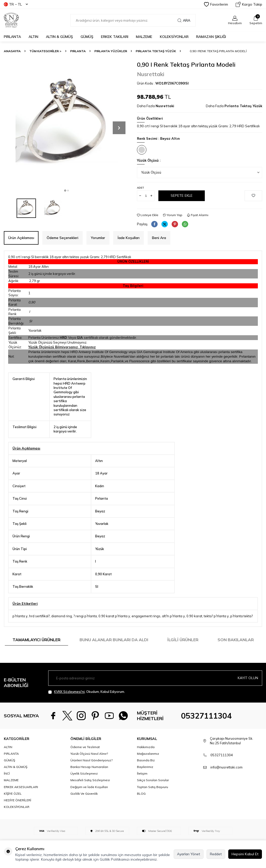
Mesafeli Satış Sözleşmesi (90, 780)
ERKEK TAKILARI (115, 37)
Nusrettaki (151, 74)
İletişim (142, 773)
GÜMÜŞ (87, 37)
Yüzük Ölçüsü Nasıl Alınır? (89, 754)
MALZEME (144, 37)
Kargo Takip (249, 4)
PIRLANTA (12, 37)
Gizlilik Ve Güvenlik (84, 794)
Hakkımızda (146, 747)
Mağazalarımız (148, 754)
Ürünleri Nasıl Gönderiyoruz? (91, 760)
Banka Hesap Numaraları (89, 767)
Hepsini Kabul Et (245, 854)
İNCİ (7, 773)
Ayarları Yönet (189, 854)
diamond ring (62, 616)
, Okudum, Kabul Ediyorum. (87, 692)
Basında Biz (146, 760)
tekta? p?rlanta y (216, 616)
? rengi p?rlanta (85, 616)
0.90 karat (194, 616)
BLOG (141, 794)
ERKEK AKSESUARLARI (21, 787)
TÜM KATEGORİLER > (45, 51)
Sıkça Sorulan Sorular (153, 780)
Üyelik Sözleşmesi (84, 773)
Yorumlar (98, 238)
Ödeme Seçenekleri (62, 238)
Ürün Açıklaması (21, 238)
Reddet (216, 854)
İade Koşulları (129, 238)
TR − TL (16, 4)
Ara (184, 20)
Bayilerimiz (145, 767)
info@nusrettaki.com (226, 767)
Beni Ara (159, 238)
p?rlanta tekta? (242, 616)
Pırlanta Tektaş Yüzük (156, 51)
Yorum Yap (173, 215)
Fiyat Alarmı (198, 215)
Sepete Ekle (182, 195)
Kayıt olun (248, 678)
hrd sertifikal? (39, 616)
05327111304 (206, 716)
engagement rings (146, 616)
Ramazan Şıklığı (211, 37)
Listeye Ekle (148, 215)
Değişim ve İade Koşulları (89, 787)
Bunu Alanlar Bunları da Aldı (114, 640)
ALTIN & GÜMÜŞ (59, 37)
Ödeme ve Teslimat (85, 747)
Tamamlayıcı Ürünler (36, 640)
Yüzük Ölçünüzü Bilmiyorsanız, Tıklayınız (62, 347)
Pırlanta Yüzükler (111, 51)
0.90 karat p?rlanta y (114, 616)
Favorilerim (216, 4)
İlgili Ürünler (183, 640)
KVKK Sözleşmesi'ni (69, 692)
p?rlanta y (20, 616)
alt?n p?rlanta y (173, 616)
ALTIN (33, 37)
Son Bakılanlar (236, 640)
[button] (65, 191)
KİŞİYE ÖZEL (13, 794)
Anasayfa (12, 51)
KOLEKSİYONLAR (174, 37)
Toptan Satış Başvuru (153, 787)
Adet (140, 188)
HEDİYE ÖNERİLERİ (17, 800)
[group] (67, 123)
